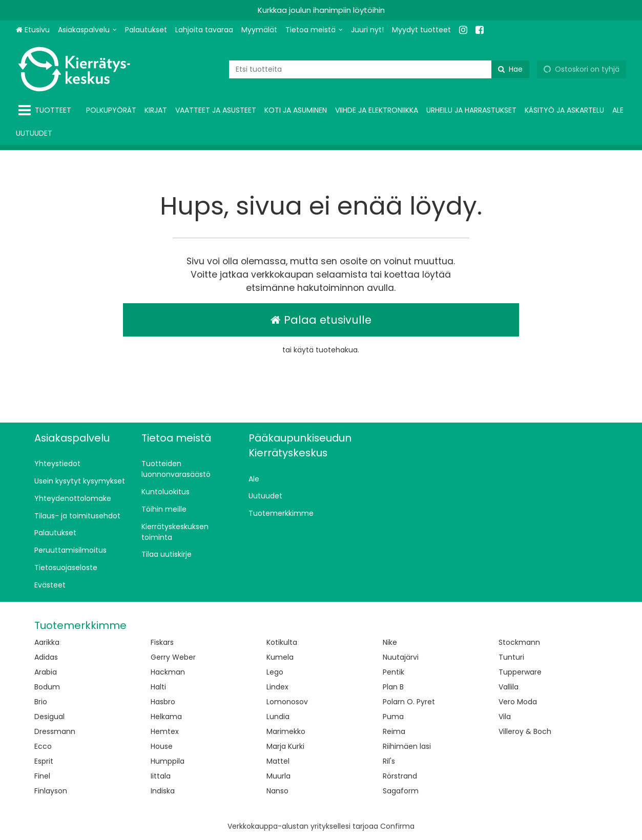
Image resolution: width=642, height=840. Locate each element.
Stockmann (519, 642)
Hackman (168, 672)
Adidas (46, 657)
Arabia (46, 672)
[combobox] (379, 69)
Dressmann (55, 731)
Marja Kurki (285, 746)
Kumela (280, 657)
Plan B (393, 687)
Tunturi (511, 657)
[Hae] (510, 69)
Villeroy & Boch (525, 731)
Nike (390, 642)
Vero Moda (518, 702)
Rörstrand (400, 776)
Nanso (277, 791)
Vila (505, 717)
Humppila (168, 761)
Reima (394, 731)
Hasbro (163, 702)
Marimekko (286, 731)
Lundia (278, 717)
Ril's (389, 761)
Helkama (166, 717)
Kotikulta (282, 642)
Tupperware (520, 672)
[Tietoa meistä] (314, 30)
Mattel (278, 761)
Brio (41, 702)
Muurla (278, 776)
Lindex (277, 687)
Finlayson (51, 791)
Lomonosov (287, 702)
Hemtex (165, 731)
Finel (42, 776)
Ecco (43, 746)
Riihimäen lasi (407, 746)
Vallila (509, 687)
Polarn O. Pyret (409, 702)
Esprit (44, 761)
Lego (275, 672)
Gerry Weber (173, 657)
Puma (393, 717)
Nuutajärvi (401, 657)
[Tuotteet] (47, 110)
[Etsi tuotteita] (379, 69)
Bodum (47, 687)
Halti (158, 687)
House (162, 746)
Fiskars (162, 642)
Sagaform (401, 791)
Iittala (161, 776)
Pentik (394, 672)
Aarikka (47, 642)
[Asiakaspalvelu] (87, 30)
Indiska (163, 791)
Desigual (49, 717)
